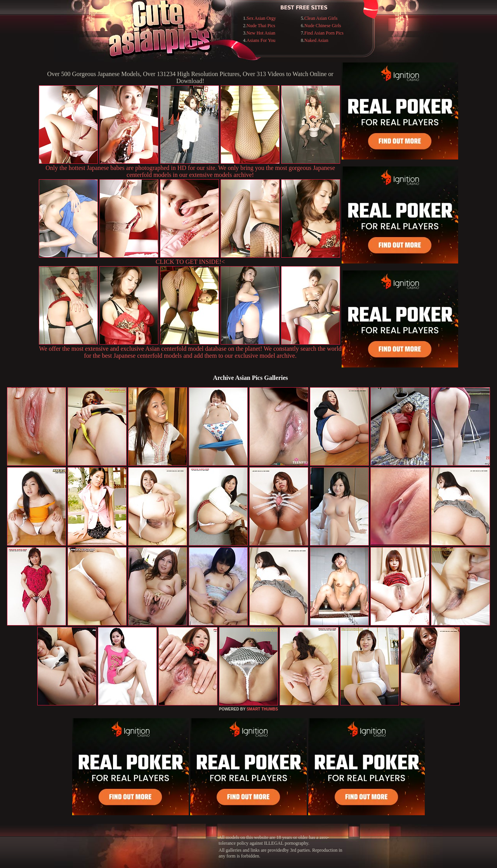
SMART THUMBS (262, 709)
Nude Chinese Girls (323, 26)
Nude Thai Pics (261, 26)
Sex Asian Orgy (261, 18)
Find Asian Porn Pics (324, 33)
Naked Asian (316, 40)
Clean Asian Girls (321, 18)
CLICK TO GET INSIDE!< (190, 262)
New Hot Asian (261, 33)
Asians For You (261, 40)
